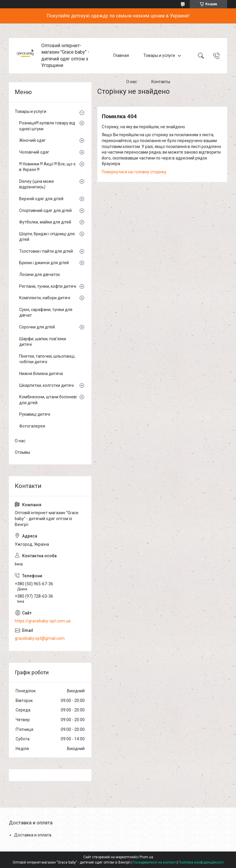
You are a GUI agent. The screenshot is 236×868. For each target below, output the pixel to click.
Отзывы (22, 452)
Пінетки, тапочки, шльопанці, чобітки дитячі (47, 359)
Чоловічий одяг (34, 152)
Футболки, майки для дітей (45, 222)
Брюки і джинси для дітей (44, 263)
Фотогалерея (32, 426)
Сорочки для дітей (37, 327)
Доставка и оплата (33, 835)
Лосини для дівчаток (40, 274)
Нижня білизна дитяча (41, 374)
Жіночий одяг (32, 140)
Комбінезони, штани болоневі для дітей (48, 400)
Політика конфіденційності (201, 862)
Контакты (161, 82)
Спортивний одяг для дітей (45, 211)
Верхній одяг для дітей (41, 199)
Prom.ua (146, 857)
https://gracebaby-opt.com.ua (43, 621)
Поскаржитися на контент (154, 862)
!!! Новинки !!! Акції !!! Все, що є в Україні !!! (47, 167)
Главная (121, 55)
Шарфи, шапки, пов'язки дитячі (43, 342)
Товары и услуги (159, 55)
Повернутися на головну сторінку (134, 172)
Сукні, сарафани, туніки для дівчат (46, 313)
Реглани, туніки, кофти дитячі (48, 286)
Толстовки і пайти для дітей (46, 251)
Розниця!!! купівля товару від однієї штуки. (47, 126)
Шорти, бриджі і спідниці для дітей (47, 237)
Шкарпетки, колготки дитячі (46, 385)
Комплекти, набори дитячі (45, 298)
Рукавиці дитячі (35, 414)
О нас (132, 82)
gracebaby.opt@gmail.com (40, 638)
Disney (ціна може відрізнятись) (37, 184)
